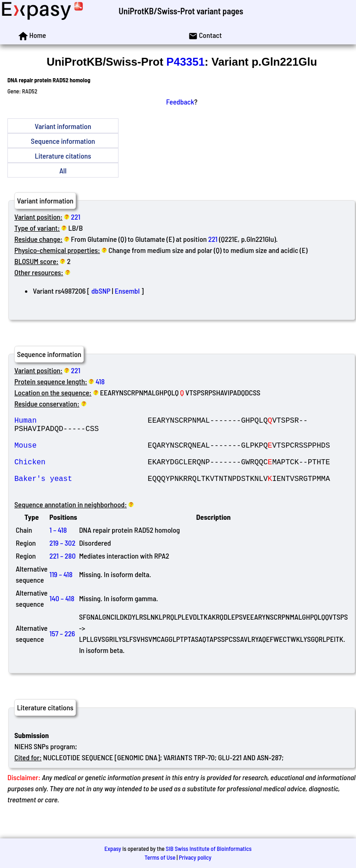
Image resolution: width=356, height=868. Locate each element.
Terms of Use (160, 857)
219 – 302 (62, 559)
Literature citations (63, 156)
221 (75, 217)
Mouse (81, 452)
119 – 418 (61, 591)
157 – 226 (62, 650)
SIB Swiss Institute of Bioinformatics (209, 849)
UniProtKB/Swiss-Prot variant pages (181, 11)
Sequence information (63, 141)
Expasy (112, 849)
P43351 (185, 62)
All (63, 170)
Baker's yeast (81, 493)
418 (100, 381)
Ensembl (127, 291)
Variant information (63, 126)
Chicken (81, 473)
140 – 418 (62, 615)
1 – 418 (58, 546)
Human (81, 422)
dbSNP (101, 291)
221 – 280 (63, 572)
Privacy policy (195, 857)
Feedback (180, 102)
